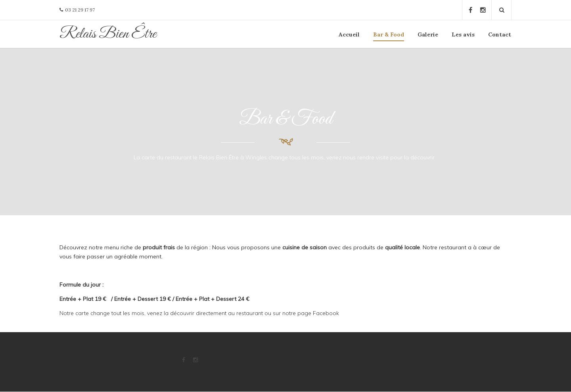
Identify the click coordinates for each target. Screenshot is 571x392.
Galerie (428, 34)
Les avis (463, 34)
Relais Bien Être (108, 34)
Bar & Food (389, 34)
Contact (500, 34)
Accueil (349, 34)
